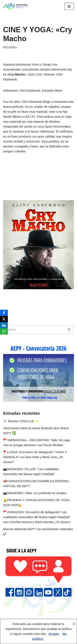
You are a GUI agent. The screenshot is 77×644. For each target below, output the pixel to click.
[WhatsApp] (4, 331)
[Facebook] (4, 313)
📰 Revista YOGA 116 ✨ (21, 421)
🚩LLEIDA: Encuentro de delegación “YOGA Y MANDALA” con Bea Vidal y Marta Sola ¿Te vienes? (35, 457)
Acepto (54, 634)
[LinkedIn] (4, 325)
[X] (4, 319)
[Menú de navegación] (69, 6)
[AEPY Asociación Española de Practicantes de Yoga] (15, 6)
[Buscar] (34, 329)
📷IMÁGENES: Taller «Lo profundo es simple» (35, 493)
